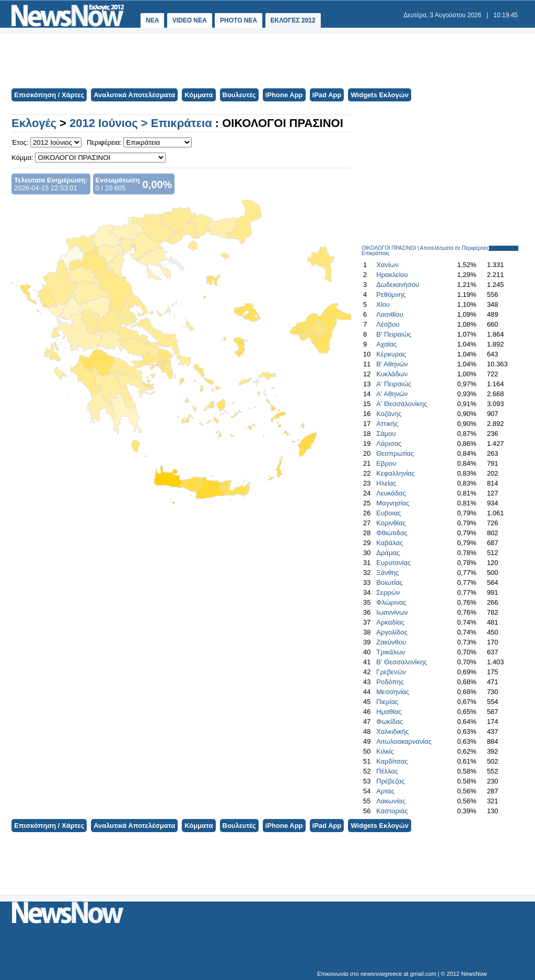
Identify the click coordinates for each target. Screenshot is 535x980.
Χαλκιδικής (392, 731)
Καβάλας (389, 543)
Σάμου (386, 434)
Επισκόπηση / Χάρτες (49, 95)
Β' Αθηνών (392, 364)
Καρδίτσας (392, 761)
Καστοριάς (392, 811)
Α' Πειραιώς (394, 384)
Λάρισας (389, 443)
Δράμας (388, 553)
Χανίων (387, 265)
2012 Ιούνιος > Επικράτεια (141, 123)
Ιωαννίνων (392, 612)
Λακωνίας (391, 801)
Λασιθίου (390, 314)
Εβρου (386, 463)
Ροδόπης (390, 682)
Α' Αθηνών (392, 394)
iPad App (327, 95)
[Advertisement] (267, 60)
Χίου (383, 304)
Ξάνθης (387, 573)
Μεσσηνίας (393, 692)
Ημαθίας (389, 712)
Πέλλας (387, 771)
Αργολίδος (392, 632)
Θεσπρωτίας (395, 453)
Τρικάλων (391, 652)
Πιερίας (387, 702)
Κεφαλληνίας (396, 473)
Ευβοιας (388, 513)
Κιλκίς (385, 751)
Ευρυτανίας (393, 563)
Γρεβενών (391, 672)
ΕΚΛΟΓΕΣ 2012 (293, 20)
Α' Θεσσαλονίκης (402, 404)
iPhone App (284, 95)
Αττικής (387, 424)
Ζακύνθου (391, 642)
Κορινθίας (391, 523)
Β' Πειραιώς (394, 334)
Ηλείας (386, 483)
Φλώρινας (391, 602)
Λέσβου (388, 324)
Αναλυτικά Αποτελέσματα (134, 95)
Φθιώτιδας (392, 533)
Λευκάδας (391, 493)
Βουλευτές (239, 95)
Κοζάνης (389, 414)
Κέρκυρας (391, 354)
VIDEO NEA (190, 20)
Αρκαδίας (390, 622)
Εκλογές (34, 123)
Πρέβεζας (391, 781)
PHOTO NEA (239, 20)
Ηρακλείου (392, 275)
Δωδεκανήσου (398, 285)
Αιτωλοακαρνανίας (404, 741)
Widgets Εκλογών (379, 95)
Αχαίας (386, 344)
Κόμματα (199, 95)
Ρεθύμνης (391, 295)
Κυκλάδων (392, 374)
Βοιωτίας (389, 583)
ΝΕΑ (152, 20)
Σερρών (388, 592)
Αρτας (385, 791)
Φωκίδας (389, 722)
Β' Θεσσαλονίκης (402, 662)
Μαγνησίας (393, 503)
